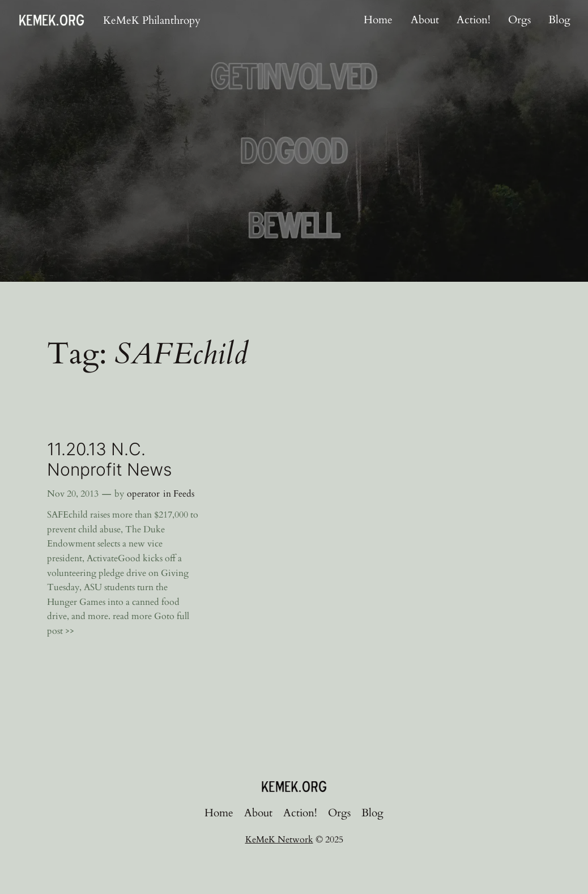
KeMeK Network (279, 840)
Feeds (184, 494)
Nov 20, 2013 (73, 494)
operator (143, 494)
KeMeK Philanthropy (152, 20)
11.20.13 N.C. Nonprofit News (109, 459)
